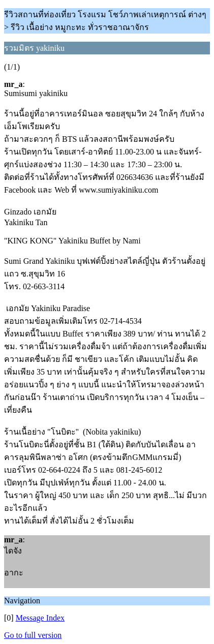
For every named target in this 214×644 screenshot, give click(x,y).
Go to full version (33, 635)
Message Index (40, 618)
